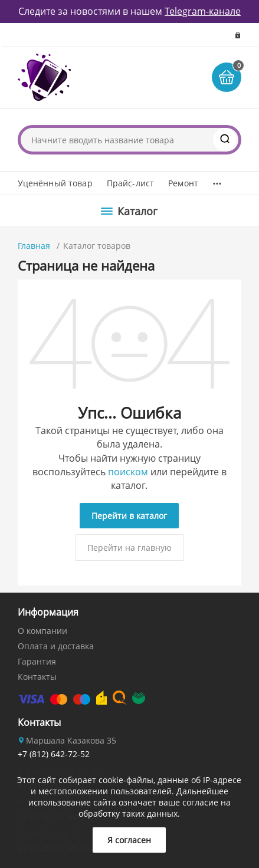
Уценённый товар (55, 183)
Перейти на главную (129, 548)
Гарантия (37, 661)
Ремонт (183, 183)
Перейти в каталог (129, 516)
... (217, 180)
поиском (128, 472)
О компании (42, 631)
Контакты (37, 677)
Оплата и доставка (56, 646)
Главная (34, 246)
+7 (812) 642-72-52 (54, 754)
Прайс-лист (130, 183)
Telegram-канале (203, 11)
